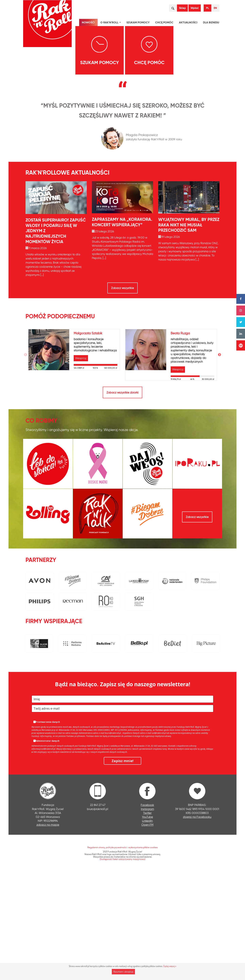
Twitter (147, 921)
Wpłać (195, 8)
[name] (122, 807)
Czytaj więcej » (170, 966)
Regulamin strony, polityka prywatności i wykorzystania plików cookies (123, 955)
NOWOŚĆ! (88, 22)
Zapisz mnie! (122, 869)
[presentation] (27, 122)
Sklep (182, 8)
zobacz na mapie (48, 933)
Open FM (147, 933)
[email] (122, 816)
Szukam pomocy (138, 22)
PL (207, 8)
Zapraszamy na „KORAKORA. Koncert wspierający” (122, 330)
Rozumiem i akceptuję (123, 972)
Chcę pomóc (164, 22)
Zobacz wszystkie (122, 396)
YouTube (147, 925)
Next (219, 463)
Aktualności (188, 22)
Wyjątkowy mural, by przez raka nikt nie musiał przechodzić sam (189, 333)
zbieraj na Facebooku (197, 925)
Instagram (147, 917)
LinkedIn (147, 929)
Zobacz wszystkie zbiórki (122, 500)
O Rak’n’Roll (111, 23)
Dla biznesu (211, 22)
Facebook (147, 913)
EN (215, 8)
